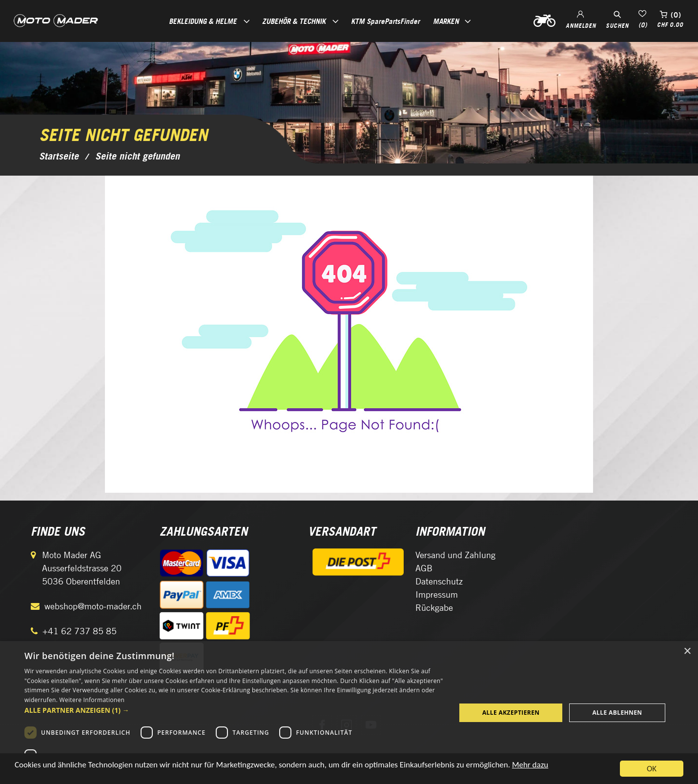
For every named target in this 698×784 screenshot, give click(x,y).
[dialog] (349, 713)
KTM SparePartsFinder (385, 21)
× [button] (687, 652)
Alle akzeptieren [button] (511, 713)
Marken (446, 21)
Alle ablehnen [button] (617, 713)
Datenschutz (439, 581)
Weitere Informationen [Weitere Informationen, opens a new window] (92, 700)
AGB (424, 568)
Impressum (437, 594)
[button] (234, 710)
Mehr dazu (530, 767)
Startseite (59, 156)
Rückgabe (434, 608)
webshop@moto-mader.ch (93, 606)
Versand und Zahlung (455, 555)
